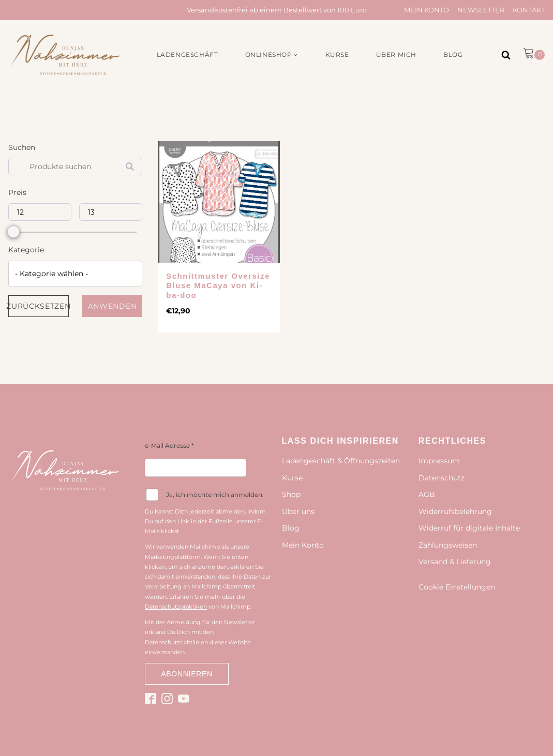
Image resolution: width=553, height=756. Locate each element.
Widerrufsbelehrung (455, 511)
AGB (427, 494)
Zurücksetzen (39, 306)
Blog (291, 528)
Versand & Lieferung (455, 562)
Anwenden (113, 306)
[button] (272, 55)
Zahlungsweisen (448, 545)
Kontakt (529, 10)
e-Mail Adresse (169, 445)
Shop (291, 494)
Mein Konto (427, 10)
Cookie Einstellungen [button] (457, 587)
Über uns (298, 511)
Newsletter (481, 10)
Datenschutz (442, 478)
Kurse (292, 478)
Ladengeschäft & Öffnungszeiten (341, 461)
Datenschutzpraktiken (176, 607)
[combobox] (75, 274)
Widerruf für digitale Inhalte (469, 528)
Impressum (439, 461)
